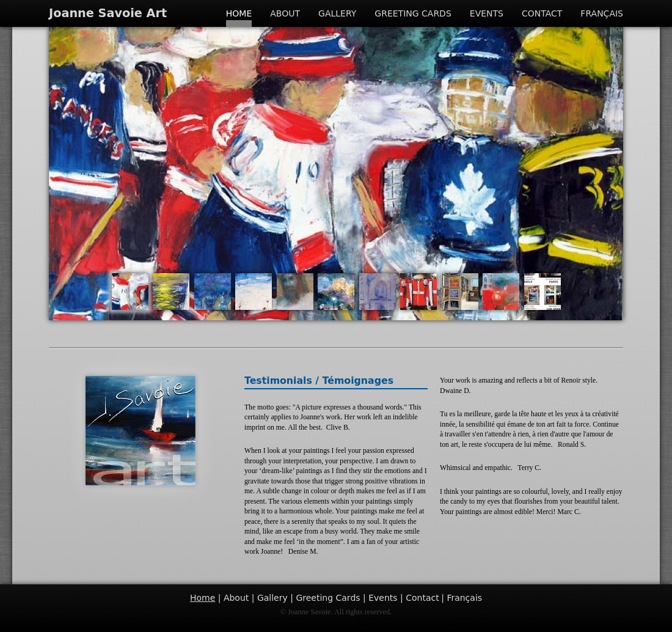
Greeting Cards (413, 13)
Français (602, 13)
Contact (542, 13)
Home (239, 13)
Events (487, 13)
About (285, 13)
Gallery (337, 13)
